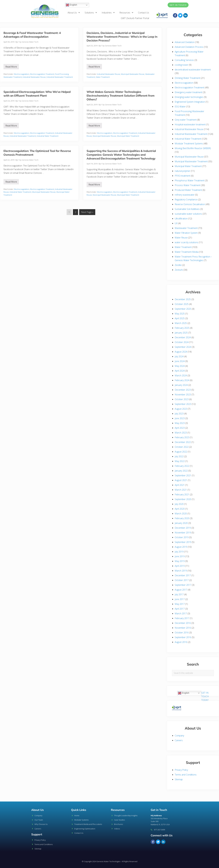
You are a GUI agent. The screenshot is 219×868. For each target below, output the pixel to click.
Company (179, 736)
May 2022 (180, 461)
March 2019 (181, 571)
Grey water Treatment (186, 120)
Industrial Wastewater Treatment (60, 77)
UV (176, 223)
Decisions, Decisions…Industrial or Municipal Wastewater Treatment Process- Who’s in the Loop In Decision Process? (122, 37)
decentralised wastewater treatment (193, 70)
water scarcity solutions (186, 242)
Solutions (91, 13)
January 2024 (181, 385)
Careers (179, 740)
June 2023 (180, 418)
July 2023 (179, 414)
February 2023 (182, 437)
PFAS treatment (183, 176)
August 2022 (181, 452)
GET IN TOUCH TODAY (205, 696)
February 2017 (182, 618)
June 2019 (180, 556)
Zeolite (178, 265)
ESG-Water (180, 107)
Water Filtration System (186, 233)
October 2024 (182, 342)
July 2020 (179, 504)
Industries (108, 13)
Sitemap (179, 779)
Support (37, 834)
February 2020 (182, 518)
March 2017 (181, 613)
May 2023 (180, 423)
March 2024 (181, 375)
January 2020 (181, 523)
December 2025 (183, 299)
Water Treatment (103, 77)
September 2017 (183, 585)
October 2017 (182, 580)
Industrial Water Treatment (48, 136)
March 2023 (181, 433)
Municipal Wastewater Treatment (191, 161)
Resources (126, 13)
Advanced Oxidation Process (189, 47)
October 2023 (182, 399)
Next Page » (87, 211)
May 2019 (180, 561)
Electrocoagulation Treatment (42, 74)
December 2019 (183, 528)
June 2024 (180, 361)
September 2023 (183, 404)
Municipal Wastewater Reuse (133, 74)
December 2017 (183, 575)
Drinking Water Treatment (187, 78)
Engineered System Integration (190, 102)
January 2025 (181, 333)
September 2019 (183, 542)
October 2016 (182, 633)
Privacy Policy (181, 770)
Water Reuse (181, 238)
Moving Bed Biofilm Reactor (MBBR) (193, 148)
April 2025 (180, 318)
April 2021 (180, 485)
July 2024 (179, 356)
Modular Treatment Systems (189, 143)
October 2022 (182, 447)
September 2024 (183, 347)
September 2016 (183, 637)
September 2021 (183, 475)
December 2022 (183, 442)
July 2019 (179, 552)
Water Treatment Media (187, 252)
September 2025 (183, 309)
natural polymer (182, 171)
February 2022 (182, 466)
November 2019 (183, 533)
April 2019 (180, 566)
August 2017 (181, 590)
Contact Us (144, 13)
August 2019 (181, 547)
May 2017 (180, 604)
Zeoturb (179, 270)
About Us (74, 13)
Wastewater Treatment (186, 228)
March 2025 (181, 323)
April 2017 (180, 609)
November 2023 (183, 395)
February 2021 (182, 494)
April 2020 (180, 509)
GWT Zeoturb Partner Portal (135, 18)
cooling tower (181, 65)
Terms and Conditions (186, 775)
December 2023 (183, 390)
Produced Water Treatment (188, 190)
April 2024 (180, 371)
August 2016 (181, 642)
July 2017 (179, 594)
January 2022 (181, 471)
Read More (12, 66)
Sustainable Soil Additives (187, 209)
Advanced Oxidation (185, 42)
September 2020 (183, 499)
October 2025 (182, 304)
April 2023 (180, 428)
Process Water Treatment (188, 185)
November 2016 (183, 628)
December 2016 (183, 623)
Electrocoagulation (22, 74)
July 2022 (179, 456)
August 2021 (181, 480)
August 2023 (181, 409)
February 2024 (182, 380)
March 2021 (181, 490)
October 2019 (182, 537)
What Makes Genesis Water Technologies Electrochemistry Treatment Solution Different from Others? (121, 96)
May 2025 (180, 314)
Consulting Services (184, 60)
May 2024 (180, 366)
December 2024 (183, 337)
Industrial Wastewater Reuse (34, 77)
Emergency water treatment (188, 92)
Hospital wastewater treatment (190, 124)
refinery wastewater (185, 195)
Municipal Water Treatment (128, 136)
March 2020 (181, 514)
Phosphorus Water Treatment (190, 180)
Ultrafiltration (181, 219)
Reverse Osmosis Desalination (190, 204)
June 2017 (180, 599)
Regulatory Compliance (186, 200)
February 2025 (182, 328)
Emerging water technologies (189, 97)
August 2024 (181, 352)
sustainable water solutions (188, 214)
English (71, 5)
